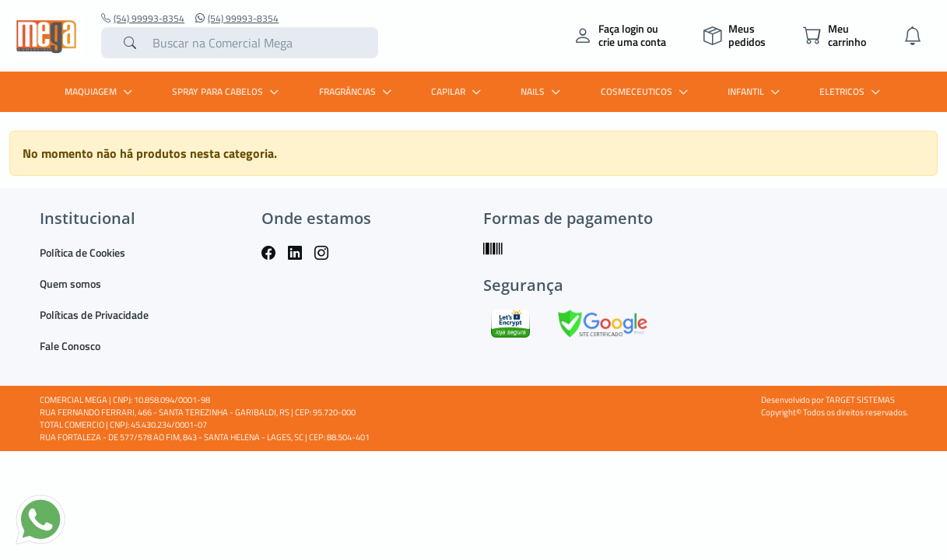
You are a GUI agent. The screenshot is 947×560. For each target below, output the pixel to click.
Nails (542, 91)
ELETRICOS (852, 91)
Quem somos (70, 283)
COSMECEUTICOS (646, 91)
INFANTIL (756, 91)
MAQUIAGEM (100, 91)
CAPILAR (458, 91)
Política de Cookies (82, 252)
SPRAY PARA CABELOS (227, 91)
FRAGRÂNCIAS (357, 91)
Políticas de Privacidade (94, 315)
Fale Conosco (70, 346)
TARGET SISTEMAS (860, 400)
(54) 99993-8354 (143, 19)
